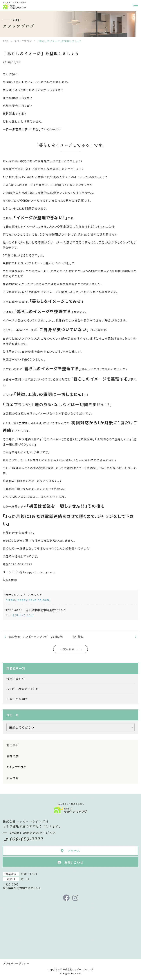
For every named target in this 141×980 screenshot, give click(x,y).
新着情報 (13, 778)
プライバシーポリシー (16, 963)
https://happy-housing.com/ (28, 600)
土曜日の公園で (17, 699)
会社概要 (13, 756)
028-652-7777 (23, 615)
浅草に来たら (16, 679)
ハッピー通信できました (23, 689)
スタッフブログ (16, 767)
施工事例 (13, 745)
